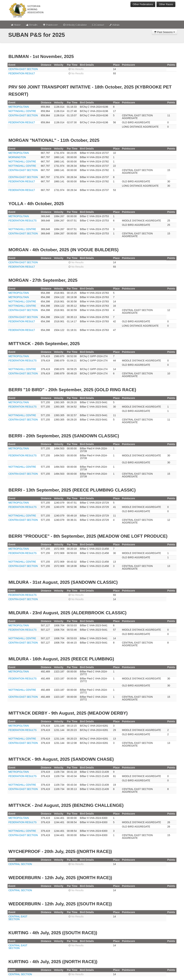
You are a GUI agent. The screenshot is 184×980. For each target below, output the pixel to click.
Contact (98, 25)
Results (32, 25)
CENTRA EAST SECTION (23, 69)
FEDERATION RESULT (22, 73)
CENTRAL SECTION (20, 864)
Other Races (166, 4)
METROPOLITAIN (19, 107)
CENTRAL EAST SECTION (18, 918)
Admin (114, 25)
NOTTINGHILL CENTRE (22, 111)
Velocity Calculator (75, 25)
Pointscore (50, 25)
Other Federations (143, 4)
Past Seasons (165, 32)
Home (16, 25)
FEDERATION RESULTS (23, 221)
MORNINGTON (17, 157)
